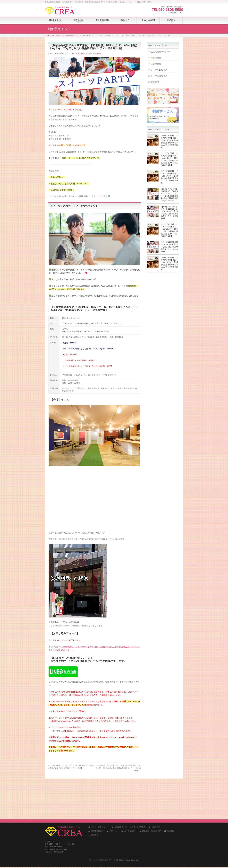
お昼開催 (97, 53)
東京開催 (155, 82)
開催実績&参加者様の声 (152, 790)
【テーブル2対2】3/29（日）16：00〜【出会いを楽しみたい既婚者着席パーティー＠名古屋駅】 (169, 247)
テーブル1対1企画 (159, 70)
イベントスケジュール (100, 786)
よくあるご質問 (130, 790)
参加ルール (114, 790)
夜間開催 (156, 64)
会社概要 (95, 794)
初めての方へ (157, 786)
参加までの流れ (97, 790)
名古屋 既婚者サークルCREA (111, 819)
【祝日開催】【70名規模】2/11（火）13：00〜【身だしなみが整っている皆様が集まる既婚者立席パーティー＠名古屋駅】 (118, 768)
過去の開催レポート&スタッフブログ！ (130, 786)
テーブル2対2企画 (159, 76)
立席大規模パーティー (84, 53)
